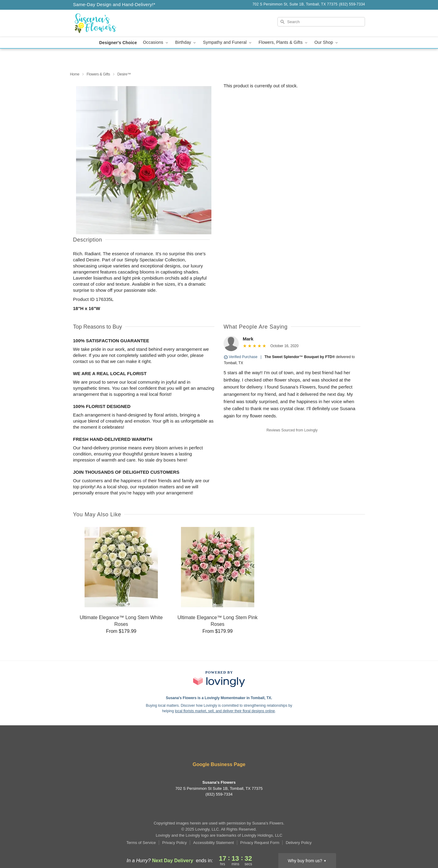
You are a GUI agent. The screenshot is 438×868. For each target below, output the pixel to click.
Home (75, 74)
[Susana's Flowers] (117, 23)
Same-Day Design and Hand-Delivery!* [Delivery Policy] (114, 4)
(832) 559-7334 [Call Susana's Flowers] (219, 794)
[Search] (321, 22)
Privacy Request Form (260, 843)
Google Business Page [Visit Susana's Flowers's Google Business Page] (219, 764)
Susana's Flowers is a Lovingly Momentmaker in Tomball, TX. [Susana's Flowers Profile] (219, 698)
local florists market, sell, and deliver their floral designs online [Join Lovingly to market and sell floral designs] (225, 711)
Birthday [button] (186, 42)
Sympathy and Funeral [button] (228, 42)
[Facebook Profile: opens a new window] (210, 748)
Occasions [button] (156, 42)
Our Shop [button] (327, 42)
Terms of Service (141, 843)
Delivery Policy (299, 843)
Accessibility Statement (214, 843)
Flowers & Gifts (98, 74)
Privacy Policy (174, 843)
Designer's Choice (118, 43)
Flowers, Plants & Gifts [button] (283, 42)
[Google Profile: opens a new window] (228, 748)
